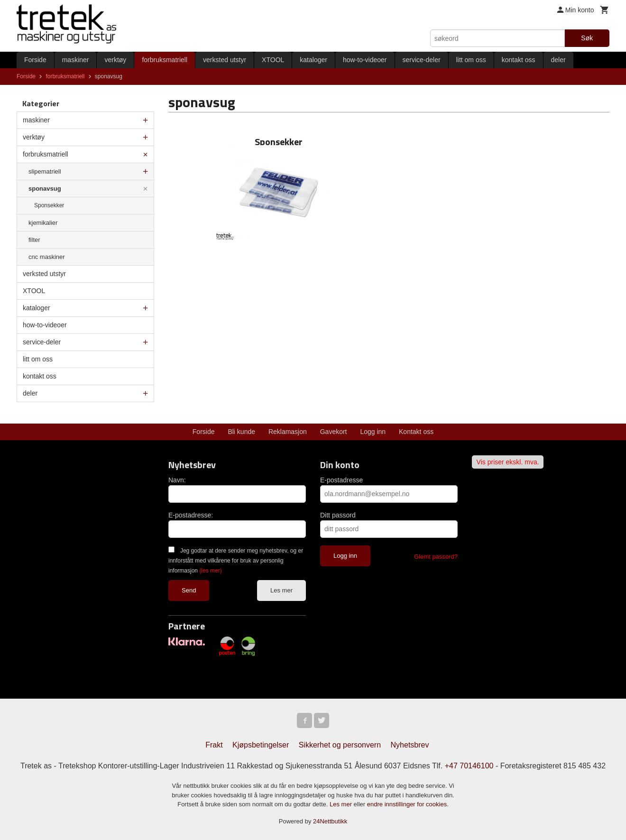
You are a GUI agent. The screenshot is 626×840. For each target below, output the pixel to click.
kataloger (313, 60)
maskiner (76, 60)
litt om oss (471, 60)
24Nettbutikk (330, 821)
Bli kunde (241, 432)
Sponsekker (49, 205)
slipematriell (45, 171)
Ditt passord (338, 515)
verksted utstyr (225, 60)
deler (558, 60)
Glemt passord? (436, 557)
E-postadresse (341, 480)
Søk (587, 38)
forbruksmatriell (165, 60)
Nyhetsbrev (410, 745)
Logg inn (373, 432)
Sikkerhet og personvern (340, 745)
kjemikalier (43, 223)
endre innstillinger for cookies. (408, 804)
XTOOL (273, 60)
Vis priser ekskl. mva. (508, 462)
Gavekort (334, 432)
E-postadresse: (191, 515)
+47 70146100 (469, 766)
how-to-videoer (365, 60)
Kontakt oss (416, 432)
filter (34, 240)
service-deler (422, 60)
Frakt (214, 745)
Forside (35, 60)
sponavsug (45, 189)
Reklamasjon (288, 432)
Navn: (177, 480)
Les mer (281, 590)
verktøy (115, 60)
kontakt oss (519, 60)
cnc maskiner (47, 257)
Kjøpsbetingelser (261, 745)
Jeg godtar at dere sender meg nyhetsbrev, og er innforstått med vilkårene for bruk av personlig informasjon (236, 561)
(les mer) (210, 571)
